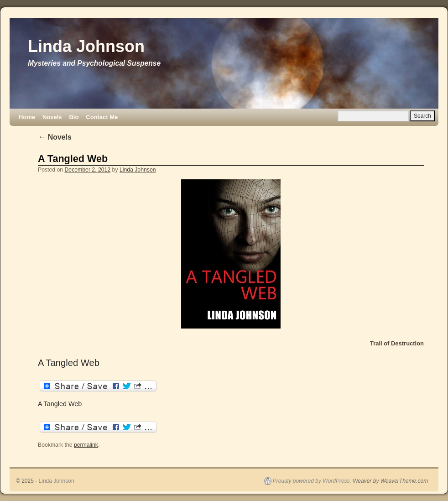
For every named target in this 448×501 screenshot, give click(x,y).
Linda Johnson (86, 46)
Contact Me (102, 117)
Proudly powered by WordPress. (312, 481)
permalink (86, 445)
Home (27, 117)
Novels (52, 117)
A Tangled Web (73, 159)
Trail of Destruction (397, 343)
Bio (74, 117)
